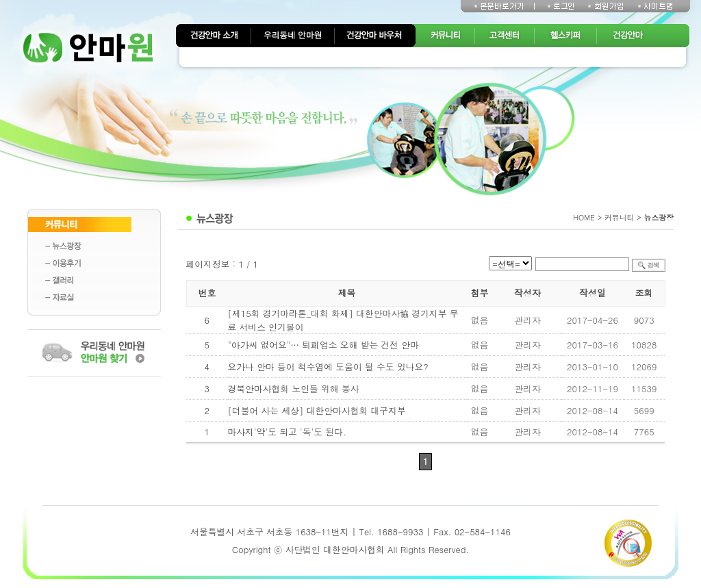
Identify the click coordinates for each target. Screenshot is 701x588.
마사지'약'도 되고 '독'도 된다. (287, 432)
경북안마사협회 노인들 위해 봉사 (294, 388)
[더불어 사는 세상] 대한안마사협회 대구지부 (317, 410)
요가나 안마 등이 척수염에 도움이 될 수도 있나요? (328, 367)
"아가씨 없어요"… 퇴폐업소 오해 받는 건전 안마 (323, 345)
